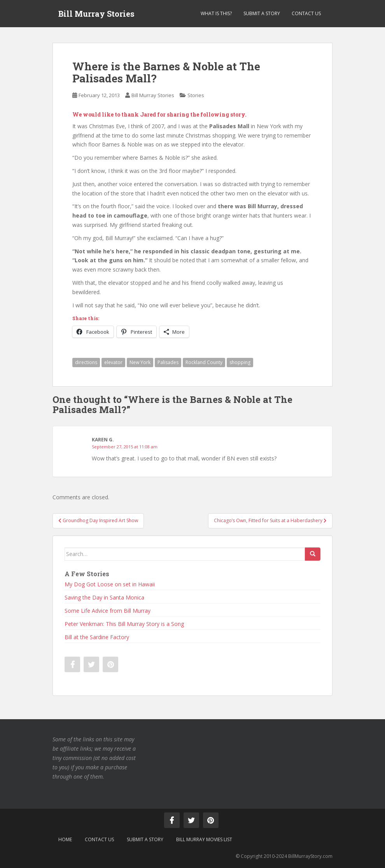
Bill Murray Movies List (204, 839)
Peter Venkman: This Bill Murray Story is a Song (124, 624)
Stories (196, 95)
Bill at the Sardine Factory (97, 637)
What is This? (216, 13)
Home (65, 839)
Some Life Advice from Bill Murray (108, 611)
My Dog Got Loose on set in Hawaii (110, 584)
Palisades (168, 362)
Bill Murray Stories (96, 14)
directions (86, 362)
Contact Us (306, 13)
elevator (113, 362)
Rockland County (204, 362)
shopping (240, 362)
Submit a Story (262, 13)
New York (140, 362)
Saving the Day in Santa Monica (104, 597)
